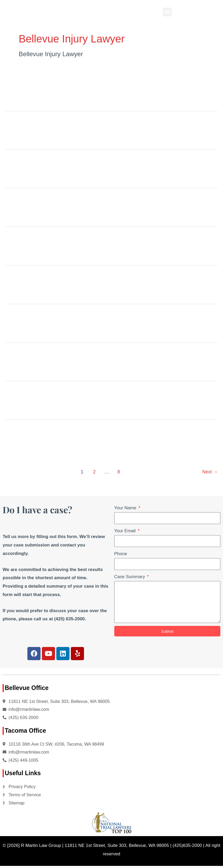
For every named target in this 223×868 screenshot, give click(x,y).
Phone (121, 554)
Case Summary (130, 577)
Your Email (126, 531)
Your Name (126, 508)
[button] (167, 12)
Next (210, 472)
